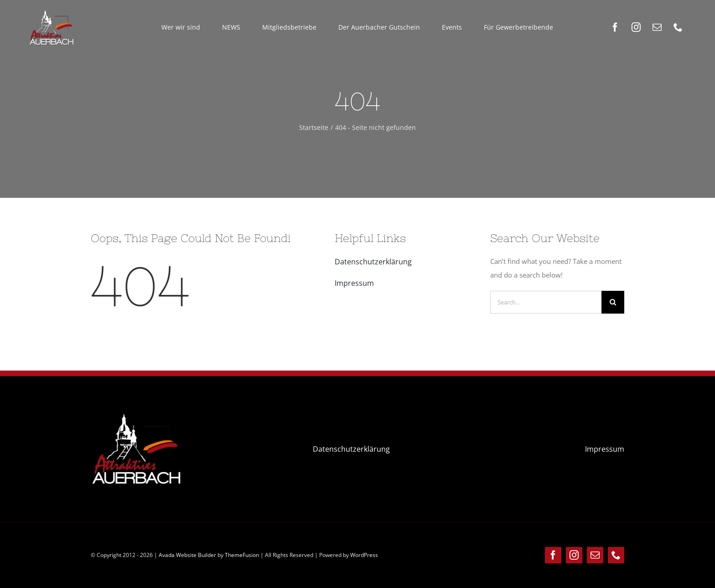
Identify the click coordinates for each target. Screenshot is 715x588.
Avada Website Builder (187, 555)
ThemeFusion (242, 555)
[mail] (657, 27)
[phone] (678, 27)
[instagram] (636, 27)
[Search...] (546, 302)
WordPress (364, 555)
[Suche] (613, 302)
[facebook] (615, 27)
